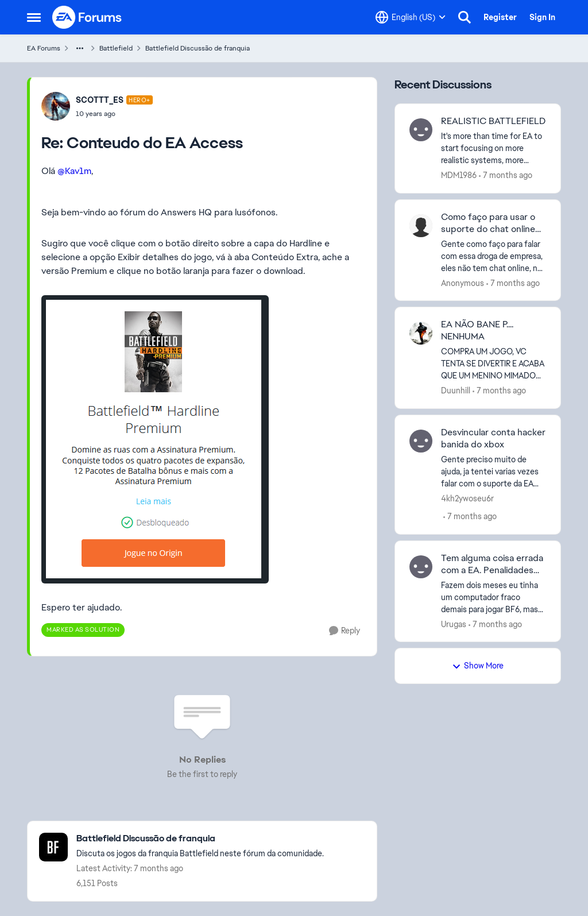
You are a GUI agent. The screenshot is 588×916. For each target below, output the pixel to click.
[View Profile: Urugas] (421, 567)
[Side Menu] (34, 17)
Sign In (542, 17)
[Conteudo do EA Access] (114, 114)
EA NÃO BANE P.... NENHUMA (477, 331)
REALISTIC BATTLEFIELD (493, 121)
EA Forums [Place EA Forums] (44, 48)
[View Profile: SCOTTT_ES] (56, 106)
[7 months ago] (506, 175)
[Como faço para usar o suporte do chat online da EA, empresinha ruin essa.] (494, 256)
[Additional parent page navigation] (80, 48)
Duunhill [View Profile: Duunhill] (456, 391)
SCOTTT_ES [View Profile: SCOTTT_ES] (100, 100)
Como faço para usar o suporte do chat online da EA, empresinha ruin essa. (488, 223)
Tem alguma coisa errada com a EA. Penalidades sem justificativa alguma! (492, 565)
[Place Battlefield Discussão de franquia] (200, 839)
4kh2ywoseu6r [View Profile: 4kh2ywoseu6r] (467, 498)
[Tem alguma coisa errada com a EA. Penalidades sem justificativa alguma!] (494, 597)
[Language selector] (411, 17)
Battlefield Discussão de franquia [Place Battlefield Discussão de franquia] (198, 48)
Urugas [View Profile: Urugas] (454, 624)
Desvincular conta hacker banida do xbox (493, 438)
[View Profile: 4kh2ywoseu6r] (421, 441)
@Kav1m (74, 171)
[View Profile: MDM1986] (421, 130)
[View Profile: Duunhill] (421, 333)
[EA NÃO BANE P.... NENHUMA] (494, 364)
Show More (478, 666)
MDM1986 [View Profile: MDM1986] (459, 175)
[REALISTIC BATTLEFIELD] (494, 148)
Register (500, 17)
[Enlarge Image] (202, 439)
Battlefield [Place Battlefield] (116, 48)
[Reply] (345, 631)
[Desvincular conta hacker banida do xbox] (494, 472)
